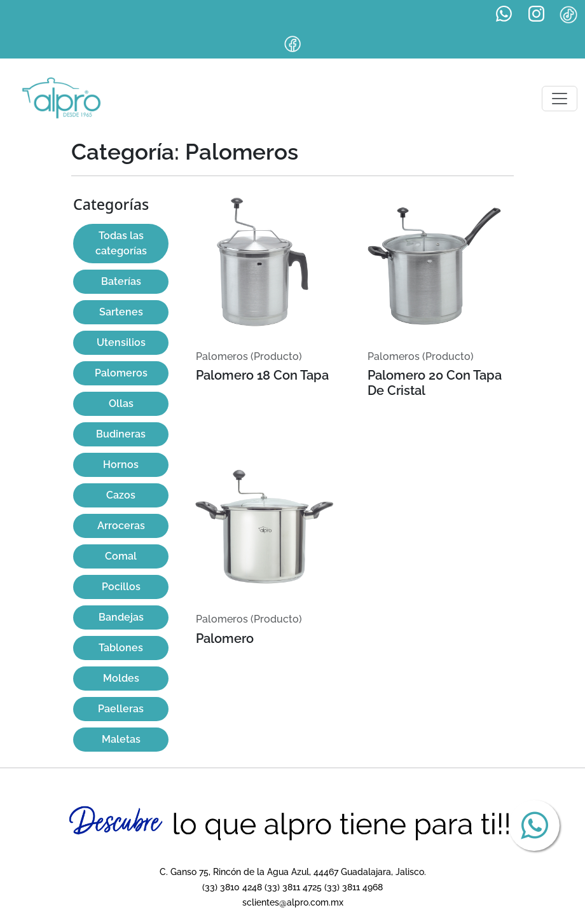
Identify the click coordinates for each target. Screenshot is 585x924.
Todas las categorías (121, 243)
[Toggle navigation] (560, 99)
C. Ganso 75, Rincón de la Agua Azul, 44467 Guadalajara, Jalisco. (293, 872)
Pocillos (121, 587)
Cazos (121, 495)
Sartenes (121, 312)
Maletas (121, 739)
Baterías (121, 281)
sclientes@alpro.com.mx (293, 902)
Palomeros (121, 373)
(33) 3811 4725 (293, 887)
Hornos (121, 465)
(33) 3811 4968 (354, 887)
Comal (121, 556)
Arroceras (121, 526)
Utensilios (121, 342)
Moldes (121, 678)
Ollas (121, 403)
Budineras (121, 434)
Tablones (121, 648)
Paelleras (121, 709)
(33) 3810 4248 (232, 887)
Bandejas (121, 617)
